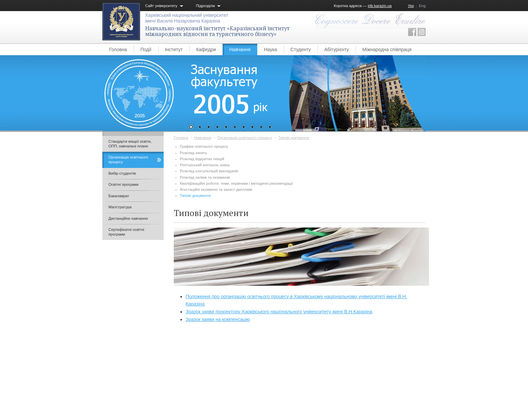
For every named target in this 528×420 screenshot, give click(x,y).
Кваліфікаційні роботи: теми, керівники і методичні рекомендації (236, 183)
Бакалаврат (119, 196)
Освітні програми (123, 184)
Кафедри (206, 49)
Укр (411, 6)
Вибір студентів (122, 173)
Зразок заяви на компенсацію (218, 319)
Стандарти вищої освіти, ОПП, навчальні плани (130, 144)
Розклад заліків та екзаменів (205, 177)
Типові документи (294, 138)
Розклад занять (193, 153)
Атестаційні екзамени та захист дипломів (216, 189)
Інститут (174, 49)
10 (270, 128)
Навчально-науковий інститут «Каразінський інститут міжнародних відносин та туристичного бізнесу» (217, 31)
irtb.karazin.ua (380, 6)
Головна (118, 49)
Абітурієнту (337, 49)
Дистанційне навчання (128, 218)
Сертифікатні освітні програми (126, 232)
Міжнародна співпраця (387, 49)
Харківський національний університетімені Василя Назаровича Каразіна (187, 18)
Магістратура (120, 207)
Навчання (240, 49)
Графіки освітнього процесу (204, 146)
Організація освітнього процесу (245, 138)
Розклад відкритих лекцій (202, 159)
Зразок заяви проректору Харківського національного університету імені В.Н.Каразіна (279, 312)
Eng (422, 6)
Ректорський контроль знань (205, 165)
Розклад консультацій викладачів (209, 171)
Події (146, 49)
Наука (271, 49)
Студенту (301, 49)
